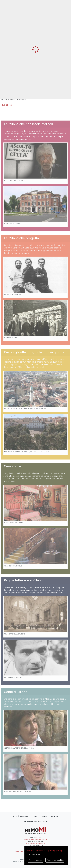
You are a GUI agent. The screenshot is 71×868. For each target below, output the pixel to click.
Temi (35, 816)
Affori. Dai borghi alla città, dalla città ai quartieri (25, 408)
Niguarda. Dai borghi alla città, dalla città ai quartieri (27, 452)
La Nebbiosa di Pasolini (13, 677)
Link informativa (33, 854)
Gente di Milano (16, 692)
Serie (44, 816)
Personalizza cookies (55, 860)
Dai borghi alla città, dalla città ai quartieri (35, 352)
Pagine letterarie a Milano (23, 580)
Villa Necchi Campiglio (13, 566)
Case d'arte (12, 466)
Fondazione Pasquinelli (35, 843)
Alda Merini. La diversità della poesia (19, 748)
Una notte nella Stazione (15, 634)
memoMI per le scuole (35, 822)
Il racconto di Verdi (12, 224)
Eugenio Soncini (11, 338)
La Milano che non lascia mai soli (28, 124)
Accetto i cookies (36, 860)
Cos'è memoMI (20, 816)
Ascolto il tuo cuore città (15, 180)
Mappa (55, 816)
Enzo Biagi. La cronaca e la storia (18, 791)
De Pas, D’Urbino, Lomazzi (14, 294)
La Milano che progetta (21, 238)
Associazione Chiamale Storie (35, 839)
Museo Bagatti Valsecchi (14, 522)
